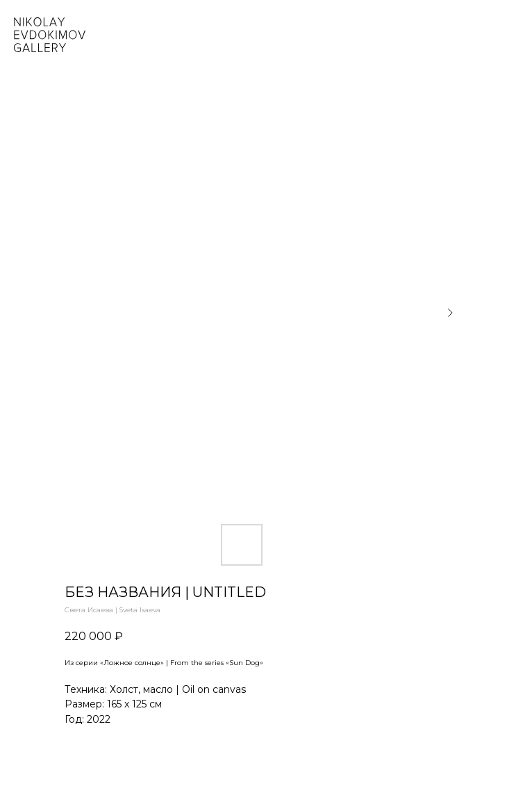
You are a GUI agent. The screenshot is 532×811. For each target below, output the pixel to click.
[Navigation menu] (510, 35)
